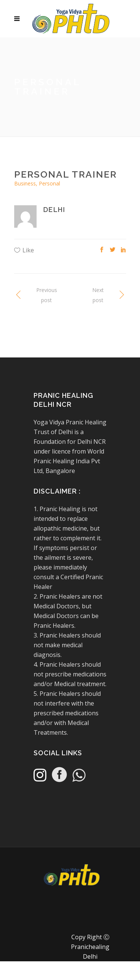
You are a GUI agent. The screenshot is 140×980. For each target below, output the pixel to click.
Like (28, 250)
